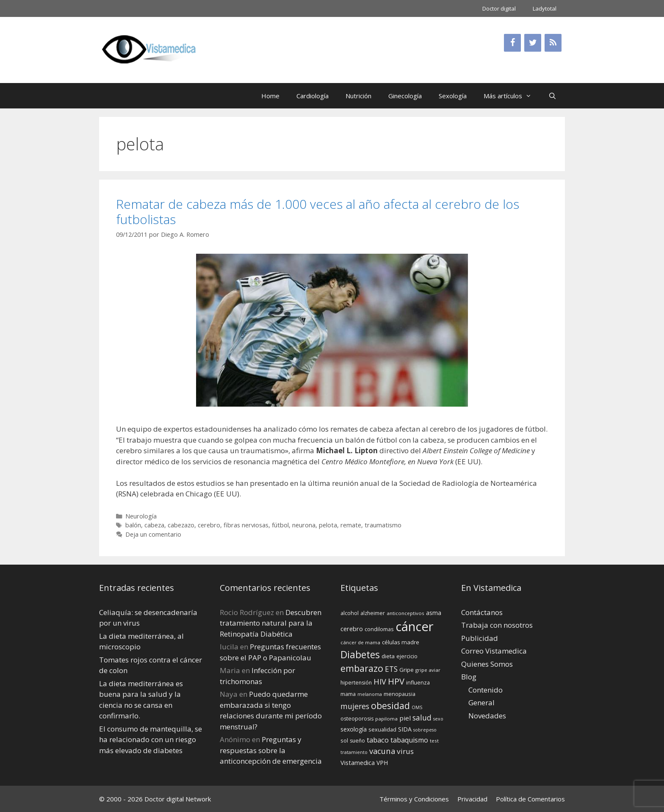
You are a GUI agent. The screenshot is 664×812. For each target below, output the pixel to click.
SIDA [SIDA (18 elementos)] (405, 729)
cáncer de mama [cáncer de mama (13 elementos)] (360, 642)
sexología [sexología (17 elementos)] (354, 729)
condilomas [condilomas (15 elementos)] (379, 629)
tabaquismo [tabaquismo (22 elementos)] (409, 740)
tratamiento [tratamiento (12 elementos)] (354, 752)
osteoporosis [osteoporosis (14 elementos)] (357, 719)
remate (351, 525)
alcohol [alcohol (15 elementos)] (350, 613)
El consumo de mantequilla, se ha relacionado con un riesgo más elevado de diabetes (151, 740)
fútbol (280, 525)
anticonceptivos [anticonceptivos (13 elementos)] (405, 613)
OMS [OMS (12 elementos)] (417, 707)
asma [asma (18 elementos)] (434, 613)
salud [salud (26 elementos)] (422, 718)
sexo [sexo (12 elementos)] (438, 719)
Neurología (141, 516)
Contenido (486, 690)
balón (133, 525)
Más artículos (512, 96)
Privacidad (472, 799)
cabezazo (181, 525)
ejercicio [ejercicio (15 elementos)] (407, 656)
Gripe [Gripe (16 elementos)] (407, 670)
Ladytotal (545, 8)
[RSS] (553, 43)
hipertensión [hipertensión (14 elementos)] (356, 683)
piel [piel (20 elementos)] (405, 718)
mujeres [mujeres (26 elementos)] (355, 706)
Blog (469, 677)
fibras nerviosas (246, 525)
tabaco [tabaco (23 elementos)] (378, 740)
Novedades (487, 716)
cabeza (154, 525)
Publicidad (480, 638)
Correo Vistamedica (494, 651)
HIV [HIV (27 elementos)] (380, 682)
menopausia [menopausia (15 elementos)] (400, 694)
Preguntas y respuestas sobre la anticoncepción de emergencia (271, 750)
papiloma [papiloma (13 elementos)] (386, 719)
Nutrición (358, 96)
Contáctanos (482, 612)
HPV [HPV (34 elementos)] (396, 681)
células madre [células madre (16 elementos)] (401, 642)
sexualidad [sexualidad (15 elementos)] (382, 729)
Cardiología (313, 96)
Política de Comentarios (530, 799)
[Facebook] (512, 43)
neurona (304, 525)
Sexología (453, 96)
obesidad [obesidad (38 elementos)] (390, 705)
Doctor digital (499, 8)
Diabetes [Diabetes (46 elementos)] (360, 654)
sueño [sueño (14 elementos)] (357, 741)
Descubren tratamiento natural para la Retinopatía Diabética (271, 623)
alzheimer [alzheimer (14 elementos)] (373, 613)
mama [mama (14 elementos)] (348, 694)
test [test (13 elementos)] (434, 741)
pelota (328, 525)
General (481, 703)
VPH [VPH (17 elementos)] (382, 763)
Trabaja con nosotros (497, 625)
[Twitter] (533, 43)
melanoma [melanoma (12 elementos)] (370, 694)
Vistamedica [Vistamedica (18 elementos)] (358, 763)
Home (270, 96)
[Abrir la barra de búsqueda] (552, 96)
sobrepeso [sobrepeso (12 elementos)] (425, 730)
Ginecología (405, 96)
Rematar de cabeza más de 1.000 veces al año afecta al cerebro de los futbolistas (318, 212)
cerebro (209, 525)
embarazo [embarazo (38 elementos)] (362, 668)
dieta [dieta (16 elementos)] (388, 656)
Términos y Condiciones (414, 799)
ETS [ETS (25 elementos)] (391, 669)
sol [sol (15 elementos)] (344, 740)
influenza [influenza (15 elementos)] (418, 682)
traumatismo (383, 525)
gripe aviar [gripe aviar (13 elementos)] (428, 670)
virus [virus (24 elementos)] (405, 751)
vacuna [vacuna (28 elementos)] (382, 751)
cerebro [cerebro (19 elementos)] (352, 629)
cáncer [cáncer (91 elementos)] (415, 626)
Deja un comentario (153, 534)
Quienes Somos (487, 664)
